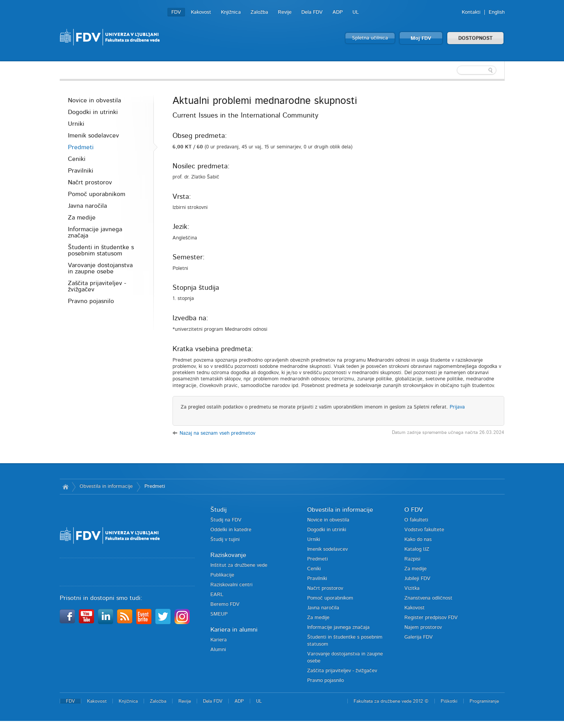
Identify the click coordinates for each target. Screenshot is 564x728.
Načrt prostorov (90, 182)
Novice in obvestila (94, 100)
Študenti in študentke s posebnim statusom (101, 250)
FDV (176, 12)
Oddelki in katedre (231, 530)
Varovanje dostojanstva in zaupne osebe (100, 268)
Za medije (82, 218)
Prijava (457, 407)
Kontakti (471, 12)
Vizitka (412, 588)
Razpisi (412, 559)
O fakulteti (416, 520)
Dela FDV (312, 12)
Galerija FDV (419, 637)
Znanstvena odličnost (428, 598)
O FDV (414, 510)
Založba (259, 12)
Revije (285, 12)
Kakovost (201, 12)
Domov (66, 487)
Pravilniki (81, 171)
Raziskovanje (228, 555)
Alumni (218, 650)
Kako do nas (418, 540)
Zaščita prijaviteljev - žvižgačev (97, 286)
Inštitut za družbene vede (239, 565)
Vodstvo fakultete (424, 530)
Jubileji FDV (417, 579)
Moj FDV (421, 38)
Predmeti (81, 147)
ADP (338, 12)
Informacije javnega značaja (95, 232)
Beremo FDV (225, 604)
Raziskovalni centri (231, 585)
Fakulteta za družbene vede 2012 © (391, 701)
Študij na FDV (226, 520)
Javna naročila (87, 206)
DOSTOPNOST (475, 38)
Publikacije (222, 575)
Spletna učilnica (370, 38)
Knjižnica (231, 12)
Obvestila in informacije (106, 486)
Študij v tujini (225, 540)
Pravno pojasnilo (91, 301)
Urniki (76, 124)
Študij (219, 510)
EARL (217, 595)
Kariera (219, 640)
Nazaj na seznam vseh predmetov (217, 433)
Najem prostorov (423, 627)
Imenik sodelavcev (93, 136)
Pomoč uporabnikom (97, 194)
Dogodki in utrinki (93, 112)
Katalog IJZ (417, 549)
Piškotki (449, 701)
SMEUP (219, 614)
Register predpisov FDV (431, 618)
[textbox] (454, 70)
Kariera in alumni (234, 630)
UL (356, 12)
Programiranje (484, 701)
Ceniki (77, 159)
